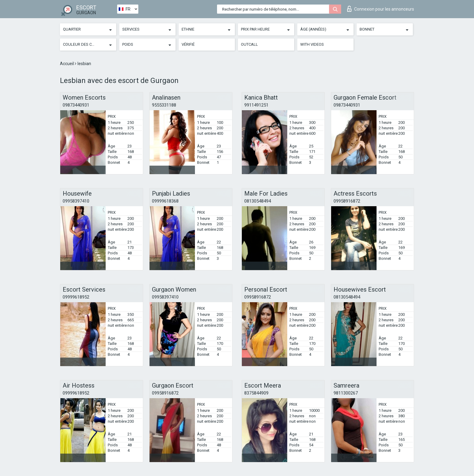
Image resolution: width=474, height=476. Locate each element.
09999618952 (76, 297)
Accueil (67, 64)
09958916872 (347, 201)
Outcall (249, 44)
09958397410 (76, 201)
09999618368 (165, 201)
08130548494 (258, 201)
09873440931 (76, 105)
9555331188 (164, 105)
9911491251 (256, 105)
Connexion (381, 9)
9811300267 (346, 393)
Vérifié (188, 44)
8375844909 (256, 393)
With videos (312, 44)
